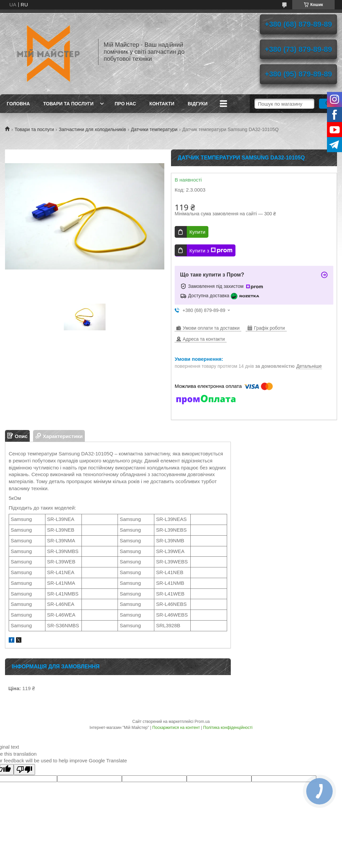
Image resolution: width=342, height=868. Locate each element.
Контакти (162, 104)
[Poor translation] (24, 770)
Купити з (211, 250)
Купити (197, 232)
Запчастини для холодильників (92, 129)
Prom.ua (202, 722)
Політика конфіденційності (228, 728)
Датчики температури (154, 129)
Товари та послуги (68, 104)
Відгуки (198, 104)
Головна (18, 104)
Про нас (125, 104)
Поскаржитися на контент (176, 728)
